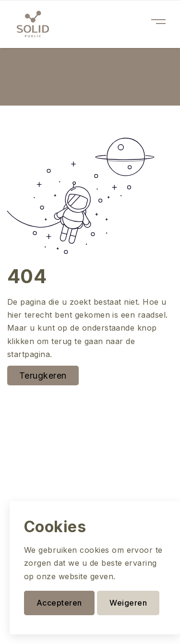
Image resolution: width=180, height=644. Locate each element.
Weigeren (128, 603)
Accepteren (59, 603)
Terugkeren (43, 376)
